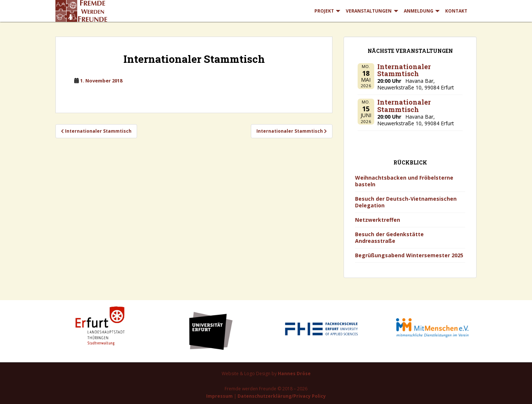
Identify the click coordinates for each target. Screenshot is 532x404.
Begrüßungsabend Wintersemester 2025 (409, 255)
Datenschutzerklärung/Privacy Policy (282, 396)
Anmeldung (419, 11)
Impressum (219, 396)
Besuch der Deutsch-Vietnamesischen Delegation (406, 202)
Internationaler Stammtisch (404, 70)
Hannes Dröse (294, 374)
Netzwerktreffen (378, 220)
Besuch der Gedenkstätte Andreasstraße (389, 237)
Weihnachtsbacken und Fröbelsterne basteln (404, 181)
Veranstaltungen (369, 11)
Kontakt (456, 11)
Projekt (324, 11)
